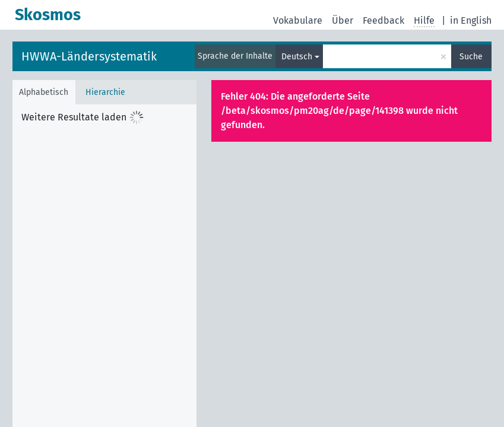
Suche (471, 57)
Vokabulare (298, 20)
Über (343, 20)
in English (471, 20)
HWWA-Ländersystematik (89, 56)
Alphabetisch (44, 92)
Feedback (383, 20)
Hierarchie (105, 92)
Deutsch (297, 57)
